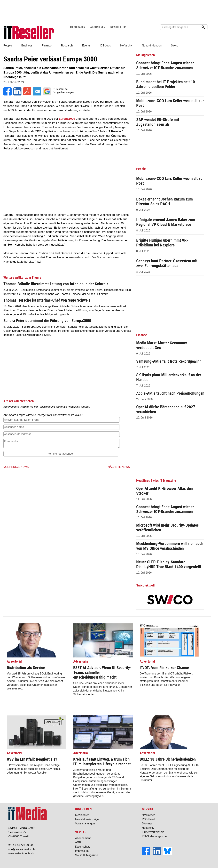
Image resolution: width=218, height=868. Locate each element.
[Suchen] (203, 27)
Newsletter (148, 815)
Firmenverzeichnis (153, 832)
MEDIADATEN (78, 27)
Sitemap (147, 823)
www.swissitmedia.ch (21, 853)
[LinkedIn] (158, 854)
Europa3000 (67, 119)
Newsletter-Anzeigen (88, 819)
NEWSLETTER (118, 27)
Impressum (82, 851)
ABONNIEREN (98, 27)
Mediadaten (82, 815)
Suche (164, 34)
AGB (78, 842)
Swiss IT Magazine (87, 855)
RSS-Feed (148, 819)
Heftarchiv (148, 828)
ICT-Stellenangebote (154, 836)
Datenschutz (83, 847)
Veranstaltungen (85, 823)
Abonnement (83, 838)
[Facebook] (147, 854)
